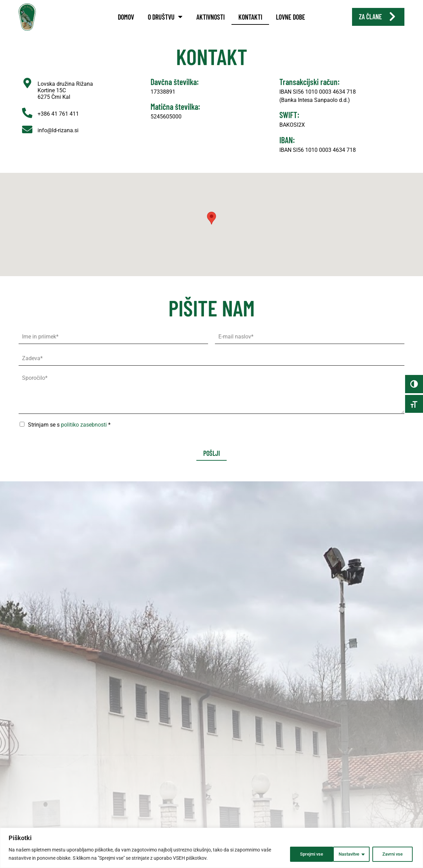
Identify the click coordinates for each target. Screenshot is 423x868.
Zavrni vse (345, 854)
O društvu (165, 17)
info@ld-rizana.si (58, 139)
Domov (126, 17)
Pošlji (211, 462)
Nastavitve (299, 854)
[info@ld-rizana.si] (27, 138)
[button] (211, 227)
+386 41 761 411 (58, 123)
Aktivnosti (210, 17)
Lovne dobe (291, 17)
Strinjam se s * (69, 434)
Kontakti (250, 17)
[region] (211, 848)
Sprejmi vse (392, 854)
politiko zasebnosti (84, 434)
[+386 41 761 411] (27, 122)
